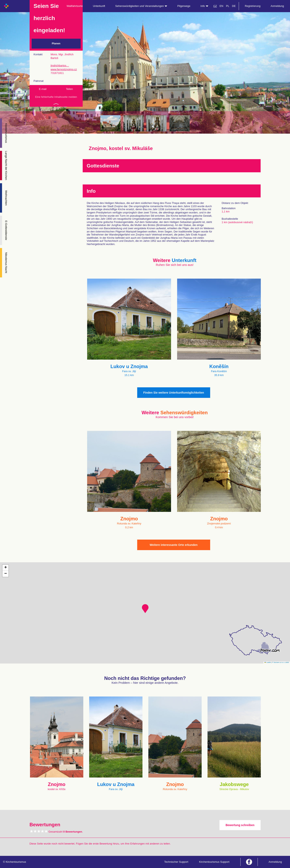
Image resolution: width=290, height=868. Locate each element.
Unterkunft (99, 6)
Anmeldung (277, 6)
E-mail (43, 89)
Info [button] (204, 6)
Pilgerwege (184, 6)
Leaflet (268, 662)
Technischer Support (176, 862)
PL (228, 6)
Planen (56, 43)
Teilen (69, 89)
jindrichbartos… (60, 65)
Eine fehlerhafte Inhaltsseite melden (56, 97)
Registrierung (253, 6)
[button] (145, 609)
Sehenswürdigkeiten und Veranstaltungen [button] (141, 6)
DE (234, 6)
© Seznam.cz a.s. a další (281, 662)
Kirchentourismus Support (214, 862)
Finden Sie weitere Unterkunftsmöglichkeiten (174, 393)
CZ (215, 6)
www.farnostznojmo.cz (64, 69)
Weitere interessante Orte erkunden (174, 545)
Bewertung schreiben (240, 825)
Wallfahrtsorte (75, 6)
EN (222, 6)
